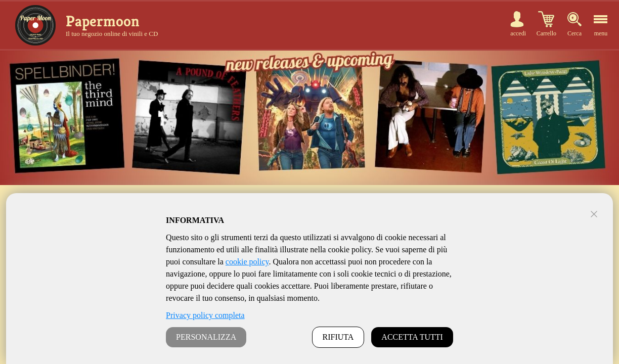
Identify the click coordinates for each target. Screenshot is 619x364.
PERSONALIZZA (206, 337)
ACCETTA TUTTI (412, 337)
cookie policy (247, 262)
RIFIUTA (338, 337)
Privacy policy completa (205, 315)
